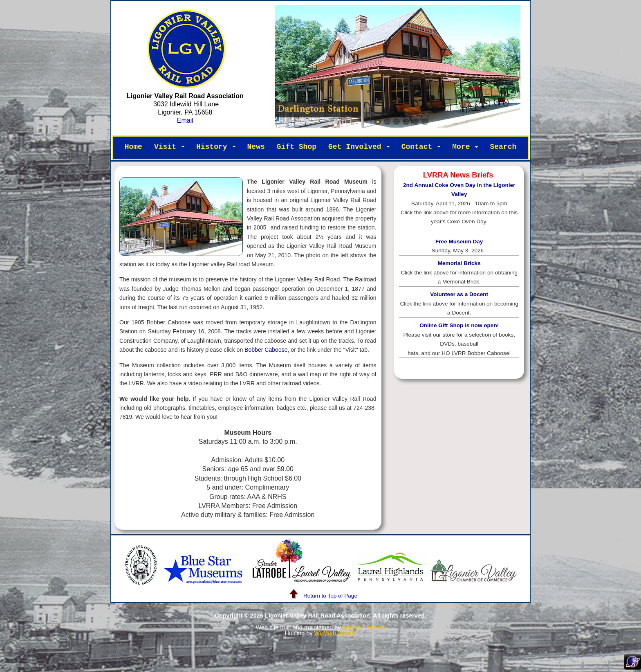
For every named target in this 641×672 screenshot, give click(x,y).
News (256, 147)
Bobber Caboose (266, 350)
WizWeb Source (335, 633)
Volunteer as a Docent (459, 294)
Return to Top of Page (320, 596)
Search (503, 147)
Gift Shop (297, 147)
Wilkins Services (364, 627)
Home (133, 147)
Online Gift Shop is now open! (459, 325)
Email (185, 120)
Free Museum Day (459, 242)
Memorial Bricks (459, 263)
